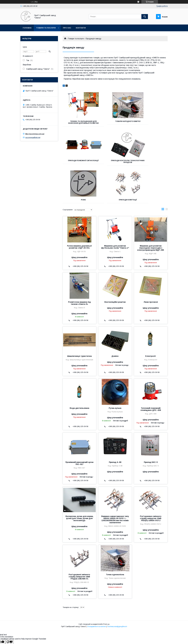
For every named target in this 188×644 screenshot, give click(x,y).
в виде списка (166, 174)
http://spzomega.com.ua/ (35, 134)
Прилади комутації (151, 162)
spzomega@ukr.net (33, 137)
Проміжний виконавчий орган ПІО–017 (79, 428)
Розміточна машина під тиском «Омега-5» (79, 267)
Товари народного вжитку (115, 121)
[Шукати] (145, 17)
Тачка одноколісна (115, 539)
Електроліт (151, 321)
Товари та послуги (46, 28)
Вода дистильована (79, 373)
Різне (115, 162)
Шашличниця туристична (79, 321)
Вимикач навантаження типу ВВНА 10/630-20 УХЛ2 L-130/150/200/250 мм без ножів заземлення (115, 484)
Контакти (81, 28)
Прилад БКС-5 (151, 427)
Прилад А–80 (115, 427)
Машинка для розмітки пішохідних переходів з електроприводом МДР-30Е (151, 212)
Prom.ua (106, 589)
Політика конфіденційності (117, 591)
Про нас (67, 28)
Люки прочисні (151, 266)
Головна (27, 28)
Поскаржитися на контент (97, 591)
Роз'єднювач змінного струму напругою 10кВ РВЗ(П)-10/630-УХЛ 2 (151, 483)
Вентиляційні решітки (115, 266)
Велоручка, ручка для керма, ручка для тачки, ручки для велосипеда (79, 483)
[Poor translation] (10, 606)
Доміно (115, 321)
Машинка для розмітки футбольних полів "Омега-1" (115, 211)
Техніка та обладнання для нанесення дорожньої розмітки (79, 123)
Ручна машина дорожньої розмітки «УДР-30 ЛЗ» (79, 211)
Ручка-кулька (115, 373)
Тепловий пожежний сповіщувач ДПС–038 (151, 374)
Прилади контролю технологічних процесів (79, 163)
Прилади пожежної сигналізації (151, 122)
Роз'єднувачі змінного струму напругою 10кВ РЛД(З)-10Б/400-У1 (79, 541)
